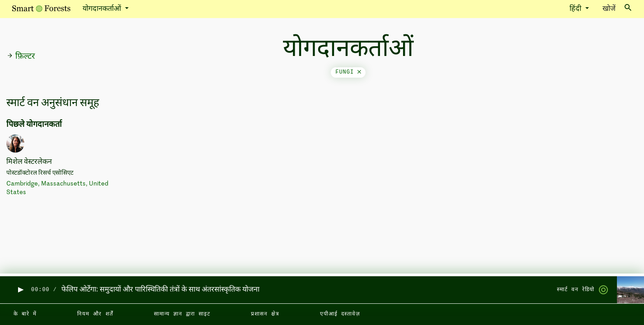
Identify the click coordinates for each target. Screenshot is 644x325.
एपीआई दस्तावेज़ (340, 314)
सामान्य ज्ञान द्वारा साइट (182, 314)
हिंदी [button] (576, 9)
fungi (348, 72)
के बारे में (25, 314)
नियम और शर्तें (95, 314)
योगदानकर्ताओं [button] (103, 9)
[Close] (359, 72)
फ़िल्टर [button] (21, 56)
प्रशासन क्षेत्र (265, 314)
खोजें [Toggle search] (617, 8)
